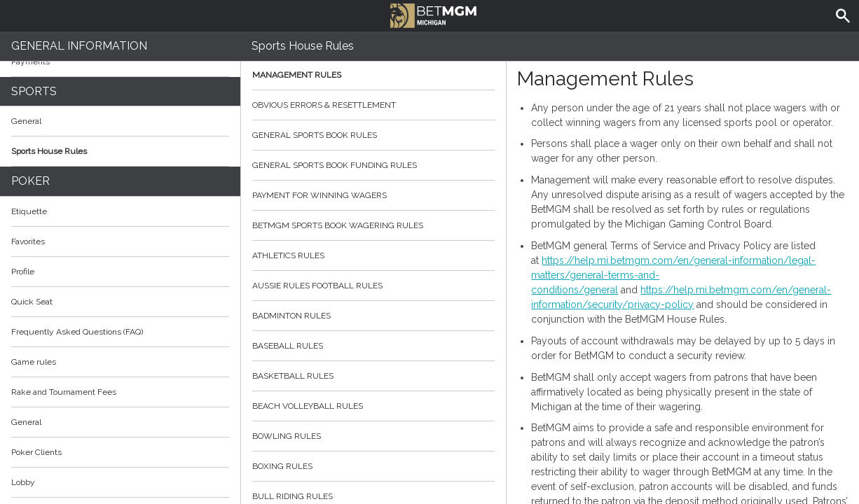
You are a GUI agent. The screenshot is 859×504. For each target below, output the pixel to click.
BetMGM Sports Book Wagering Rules (373, 225)
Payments (120, 62)
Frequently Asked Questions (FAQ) (120, 332)
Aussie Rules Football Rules (373, 286)
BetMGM (433, 14)
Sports (34, 91)
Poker (30, 181)
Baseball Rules (373, 346)
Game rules (34, 362)
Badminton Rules (373, 316)
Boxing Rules (373, 466)
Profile (23, 272)
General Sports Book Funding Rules (373, 165)
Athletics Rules (373, 255)
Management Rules (373, 75)
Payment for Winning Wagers (373, 195)
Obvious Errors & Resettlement (373, 105)
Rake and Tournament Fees (64, 392)
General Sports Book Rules (373, 135)
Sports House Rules (49, 151)
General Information (79, 46)
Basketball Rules (373, 376)
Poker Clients (120, 452)
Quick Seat (32, 302)
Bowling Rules (373, 436)
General (26, 121)
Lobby (120, 482)
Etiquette (29, 211)
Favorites (28, 241)
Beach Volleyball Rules (373, 406)
